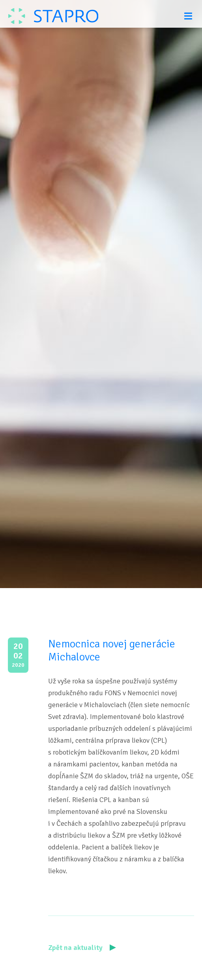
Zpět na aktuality (82, 948)
